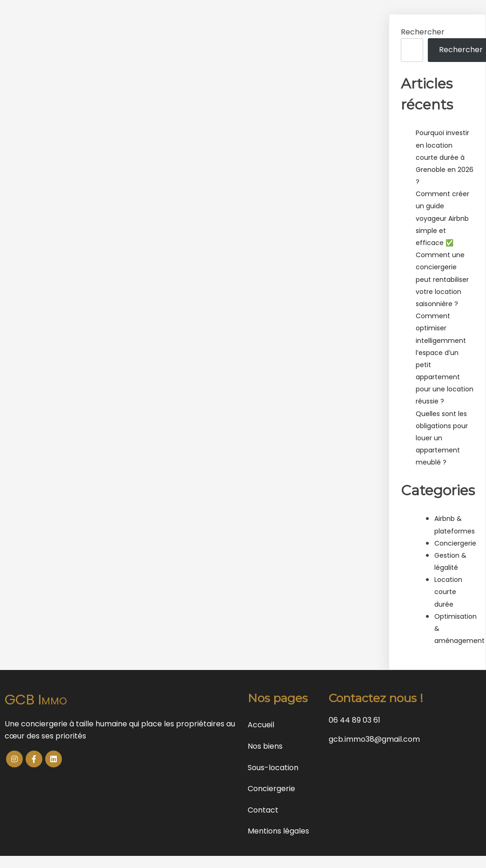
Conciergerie (455, 543)
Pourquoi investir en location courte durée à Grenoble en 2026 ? (445, 157)
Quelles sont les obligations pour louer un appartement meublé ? (442, 438)
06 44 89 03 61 (354, 720)
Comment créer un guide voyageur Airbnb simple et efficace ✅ (442, 218)
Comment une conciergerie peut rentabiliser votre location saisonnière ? (442, 279)
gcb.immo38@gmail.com (374, 739)
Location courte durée (448, 592)
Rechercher (423, 32)
